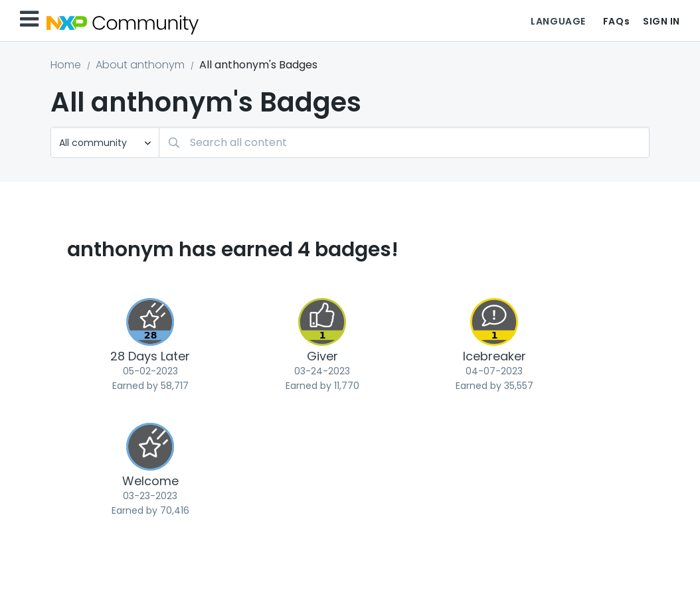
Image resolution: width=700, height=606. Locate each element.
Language (558, 21)
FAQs (616, 21)
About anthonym (140, 65)
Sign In (661, 21)
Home (66, 65)
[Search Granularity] (105, 142)
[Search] (404, 142)
